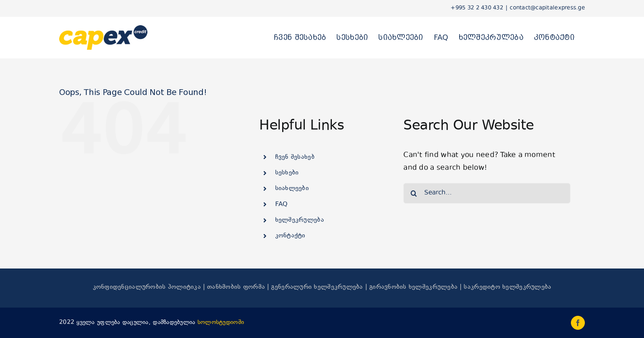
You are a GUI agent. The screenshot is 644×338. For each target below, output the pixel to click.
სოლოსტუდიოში (221, 323)
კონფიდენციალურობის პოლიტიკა (147, 287)
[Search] (414, 193)
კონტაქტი (290, 236)
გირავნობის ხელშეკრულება (413, 287)
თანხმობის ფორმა (236, 287)
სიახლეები (292, 189)
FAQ (282, 205)
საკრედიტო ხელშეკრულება (507, 287)
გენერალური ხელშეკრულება (317, 287)
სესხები (287, 173)
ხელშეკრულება (300, 220)
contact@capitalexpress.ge (547, 8)
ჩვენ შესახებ (295, 157)
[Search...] (487, 193)
